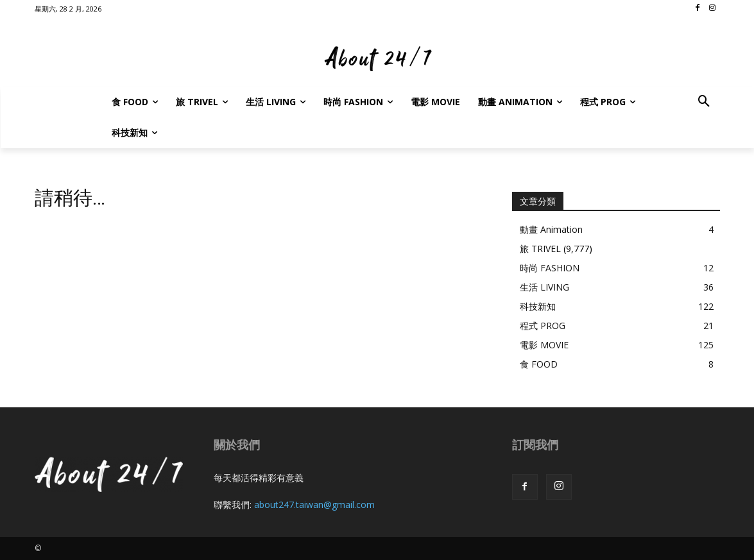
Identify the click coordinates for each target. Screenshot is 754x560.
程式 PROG (543, 326)
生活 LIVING (544, 287)
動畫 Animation (551, 229)
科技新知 (538, 306)
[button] (704, 102)
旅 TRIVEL (540, 249)
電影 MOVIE (544, 345)
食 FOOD (539, 364)
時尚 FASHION (550, 268)
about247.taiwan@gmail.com (314, 505)
